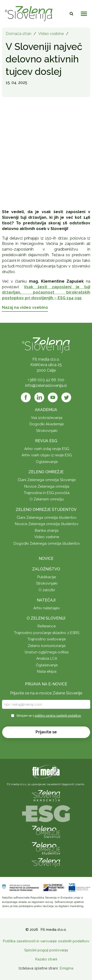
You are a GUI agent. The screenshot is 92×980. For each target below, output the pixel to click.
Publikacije (47, 577)
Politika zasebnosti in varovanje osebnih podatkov (46, 941)
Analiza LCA (47, 658)
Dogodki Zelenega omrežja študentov (47, 543)
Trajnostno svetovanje (47, 639)
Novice (46, 559)
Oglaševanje (47, 462)
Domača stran (19, 34)
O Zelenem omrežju (47, 499)
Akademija (46, 410)
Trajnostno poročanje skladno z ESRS (47, 633)
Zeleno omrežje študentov (46, 510)
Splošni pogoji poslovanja (46, 950)
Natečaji (46, 600)
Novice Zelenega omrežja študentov (47, 524)
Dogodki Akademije (47, 424)
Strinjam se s (49, 716)
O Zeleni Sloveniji (46, 618)
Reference (47, 626)
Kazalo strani (46, 959)
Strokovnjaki (47, 431)
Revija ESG (46, 441)
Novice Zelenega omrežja (47, 486)
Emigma (66, 968)
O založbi (47, 590)
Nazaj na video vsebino (25, 307)
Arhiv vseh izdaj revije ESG (47, 449)
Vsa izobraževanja (47, 418)
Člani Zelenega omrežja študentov (47, 518)
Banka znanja (47, 530)
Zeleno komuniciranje (47, 646)
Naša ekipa (47, 671)
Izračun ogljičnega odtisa (47, 652)
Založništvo (46, 569)
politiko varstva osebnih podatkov (58, 716)
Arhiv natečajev (47, 608)
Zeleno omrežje (46, 472)
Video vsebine (51, 34)
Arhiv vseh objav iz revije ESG (47, 455)
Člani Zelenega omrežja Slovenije (47, 480)
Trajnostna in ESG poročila (47, 493)
